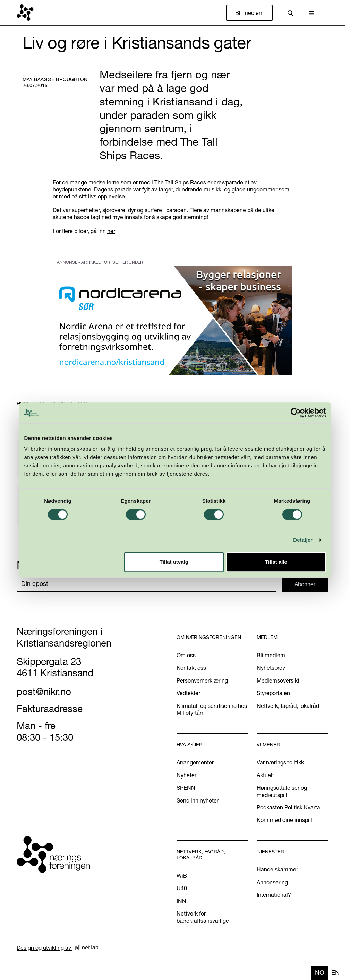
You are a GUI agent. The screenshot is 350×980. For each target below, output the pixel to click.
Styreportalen (273, 693)
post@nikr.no (44, 692)
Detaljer (303, 540)
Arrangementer (195, 762)
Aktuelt (265, 775)
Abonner (305, 584)
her (111, 231)
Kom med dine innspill (284, 820)
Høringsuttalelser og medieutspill (282, 791)
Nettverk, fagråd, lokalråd (288, 706)
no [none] (320, 973)
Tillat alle (276, 562)
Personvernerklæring (202, 680)
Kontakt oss (191, 668)
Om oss (186, 655)
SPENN (186, 788)
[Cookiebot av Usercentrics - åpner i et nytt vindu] (296, 413)
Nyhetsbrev (271, 668)
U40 (182, 888)
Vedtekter (188, 693)
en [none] (335, 973)
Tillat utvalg (174, 562)
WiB (182, 876)
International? (274, 895)
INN (181, 901)
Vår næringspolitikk (280, 762)
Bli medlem (249, 13)
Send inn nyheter (198, 800)
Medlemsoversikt (278, 680)
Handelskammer (277, 869)
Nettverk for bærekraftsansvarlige (203, 917)
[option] (335, 973)
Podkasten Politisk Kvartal (289, 807)
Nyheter (186, 775)
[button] (311, 13)
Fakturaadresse (50, 709)
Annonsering (272, 882)
